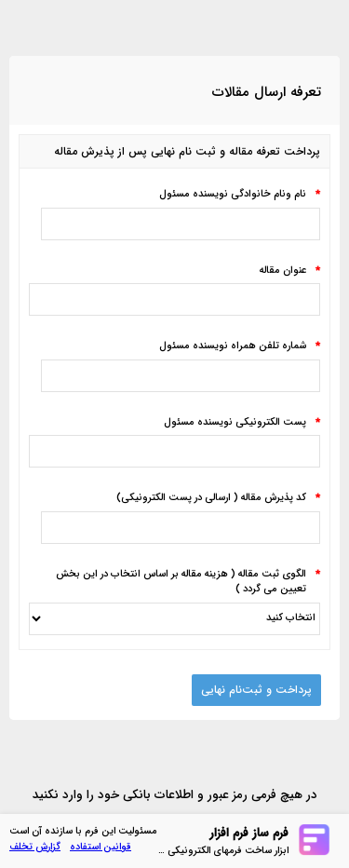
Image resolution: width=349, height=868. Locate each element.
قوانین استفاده (101, 847)
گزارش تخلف (35, 847)
